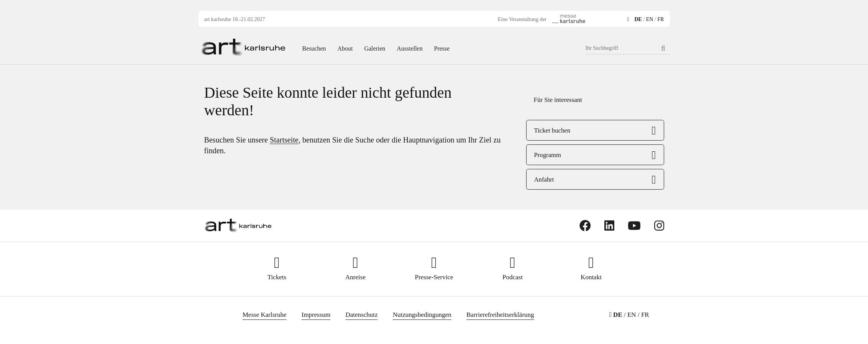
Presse (442, 48)
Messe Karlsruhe (265, 315)
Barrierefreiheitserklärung (500, 315)
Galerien (375, 48)
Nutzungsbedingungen (422, 315)
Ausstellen (409, 48)
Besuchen (314, 48)
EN (650, 19)
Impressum (316, 315)
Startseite (284, 140)
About (345, 48)
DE (638, 19)
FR (660, 19)
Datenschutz (362, 315)
